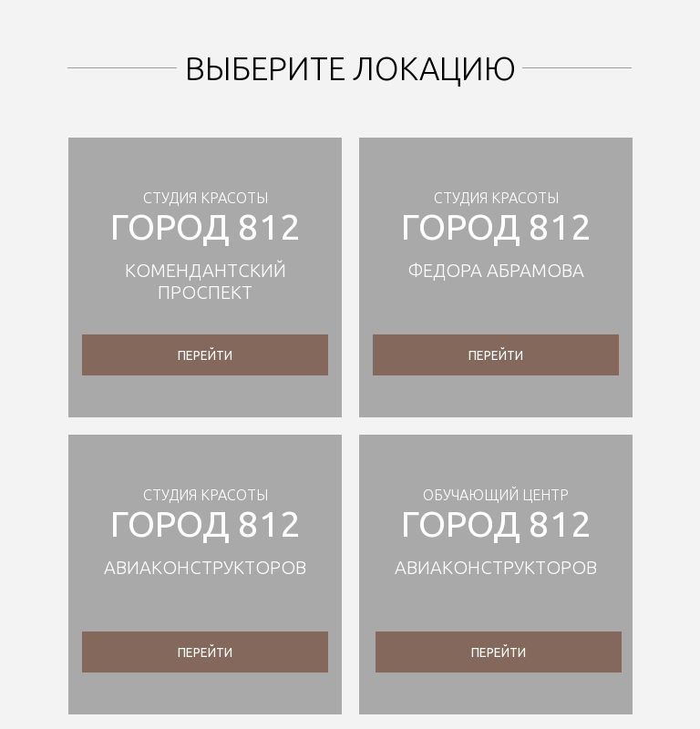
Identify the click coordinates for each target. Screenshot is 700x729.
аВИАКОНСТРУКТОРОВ (496, 567)
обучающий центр (496, 495)
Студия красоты (206, 198)
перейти (205, 355)
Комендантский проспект (206, 281)
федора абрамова (496, 270)
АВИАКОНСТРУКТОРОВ (205, 567)
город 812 (206, 226)
